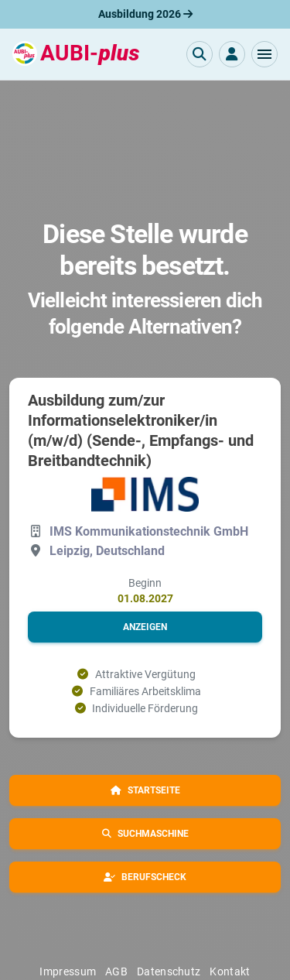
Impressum (68, 971)
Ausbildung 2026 (145, 14)
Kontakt (230, 971)
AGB (116, 971)
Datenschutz (169, 971)
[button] (264, 54)
